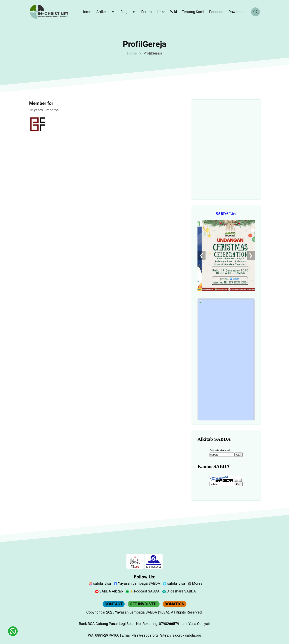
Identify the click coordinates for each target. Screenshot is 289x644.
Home (132, 53)
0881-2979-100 (107, 635)
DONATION (175, 604)
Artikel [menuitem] (105, 13)
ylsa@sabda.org (145, 635)
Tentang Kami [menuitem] (193, 12)
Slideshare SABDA (179, 591)
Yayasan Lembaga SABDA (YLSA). (143, 612)
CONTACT (114, 604)
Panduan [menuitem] (216, 12)
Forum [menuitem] (147, 12)
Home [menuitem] (86, 12)
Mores (195, 583)
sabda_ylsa (100, 583)
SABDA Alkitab (109, 591)
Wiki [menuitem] (174, 12)
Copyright (94, 612)
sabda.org (193, 635)
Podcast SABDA (143, 591)
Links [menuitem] (161, 12)
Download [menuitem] (236, 12)
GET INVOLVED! (144, 604)
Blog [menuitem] (127, 13)
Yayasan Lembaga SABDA (137, 583)
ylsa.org (176, 635)
